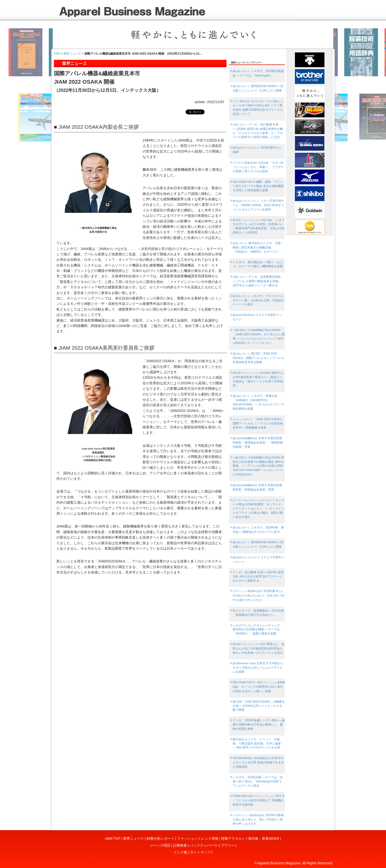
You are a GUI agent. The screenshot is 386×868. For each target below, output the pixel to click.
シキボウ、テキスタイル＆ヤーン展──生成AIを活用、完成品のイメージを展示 (258, 300)
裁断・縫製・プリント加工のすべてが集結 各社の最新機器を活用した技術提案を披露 (258, 186)
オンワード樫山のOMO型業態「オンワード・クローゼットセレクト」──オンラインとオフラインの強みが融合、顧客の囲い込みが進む (258, 509)
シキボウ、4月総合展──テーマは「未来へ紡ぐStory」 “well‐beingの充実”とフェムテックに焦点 (258, 781)
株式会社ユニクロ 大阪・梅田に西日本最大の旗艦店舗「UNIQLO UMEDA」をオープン (258, 247)
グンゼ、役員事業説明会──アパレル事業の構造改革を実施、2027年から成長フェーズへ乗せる (257, 281)
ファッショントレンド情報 (198, 838)
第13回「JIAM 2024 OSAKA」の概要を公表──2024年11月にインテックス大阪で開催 (259, 706)
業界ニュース (72, 54)
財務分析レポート (161, 838)
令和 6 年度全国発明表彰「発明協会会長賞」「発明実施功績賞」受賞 (258, 442)
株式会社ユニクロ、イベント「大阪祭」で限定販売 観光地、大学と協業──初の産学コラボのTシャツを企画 (257, 744)
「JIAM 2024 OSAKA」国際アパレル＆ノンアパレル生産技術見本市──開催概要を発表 (258, 424)
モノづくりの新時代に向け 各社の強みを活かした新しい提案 (259, 687)
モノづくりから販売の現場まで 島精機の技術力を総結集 (259, 800)
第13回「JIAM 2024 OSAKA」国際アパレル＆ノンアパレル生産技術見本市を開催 (258, 358)
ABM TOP (113, 838)
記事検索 (180, 845)
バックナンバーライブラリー (212, 845)
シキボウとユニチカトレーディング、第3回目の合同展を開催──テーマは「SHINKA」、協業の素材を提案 (258, 630)
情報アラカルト (233, 838)
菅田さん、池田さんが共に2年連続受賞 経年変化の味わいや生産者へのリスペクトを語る (258, 648)
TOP (57, 54)
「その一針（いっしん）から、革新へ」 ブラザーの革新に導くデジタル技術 (258, 167)
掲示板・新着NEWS (264, 838)
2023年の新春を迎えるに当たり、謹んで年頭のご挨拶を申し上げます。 (258, 819)
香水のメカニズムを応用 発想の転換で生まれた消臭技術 (258, 762)
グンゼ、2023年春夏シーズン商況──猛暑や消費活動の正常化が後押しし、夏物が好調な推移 (259, 725)
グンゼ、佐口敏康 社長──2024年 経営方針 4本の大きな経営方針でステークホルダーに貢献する (258, 576)
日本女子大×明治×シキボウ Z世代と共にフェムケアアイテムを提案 (258, 668)
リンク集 (180, 852)
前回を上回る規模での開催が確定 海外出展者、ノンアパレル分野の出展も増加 (258, 466)
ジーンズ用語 (160, 845)
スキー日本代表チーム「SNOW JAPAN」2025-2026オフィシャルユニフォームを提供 (258, 205)
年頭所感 (258, 595)
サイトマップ (200, 852)
